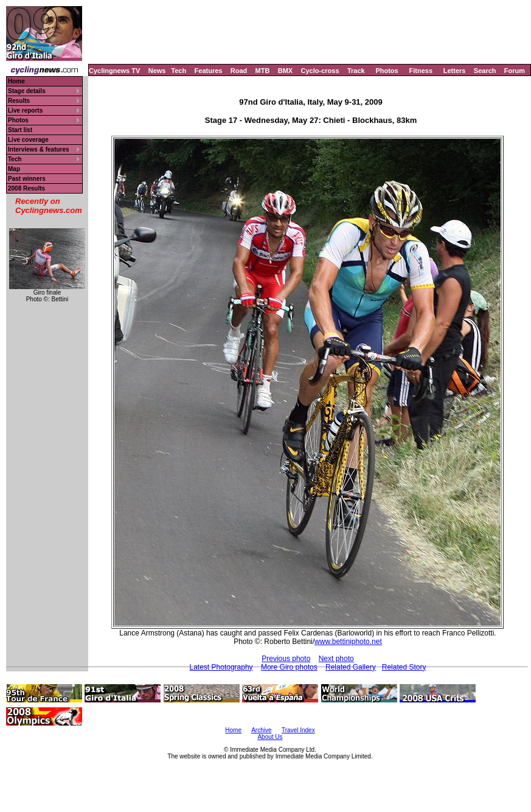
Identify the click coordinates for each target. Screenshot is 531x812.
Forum (515, 71)
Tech (179, 71)
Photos (387, 71)
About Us (270, 737)
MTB (263, 71)
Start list (20, 130)
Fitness (421, 71)
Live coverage (28, 140)
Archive (261, 730)
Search (485, 71)
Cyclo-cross (320, 71)
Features (209, 71)
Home (16, 81)
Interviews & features (39, 149)
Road (239, 71)
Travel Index (298, 730)
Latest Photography (221, 667)
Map (14, 169)
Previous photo (286, 659)
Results (19, 101)
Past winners (27, 179)
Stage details (27, 91)
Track (356, 71)
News (157, 71)
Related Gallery (351, 667)
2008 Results (26, 188)
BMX (285, 71)
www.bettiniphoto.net (348, 642)
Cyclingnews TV (114, 71)
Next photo (336, 659)
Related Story (404, 667)
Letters (455, 71)
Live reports (25, 110)
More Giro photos (289, 667)
